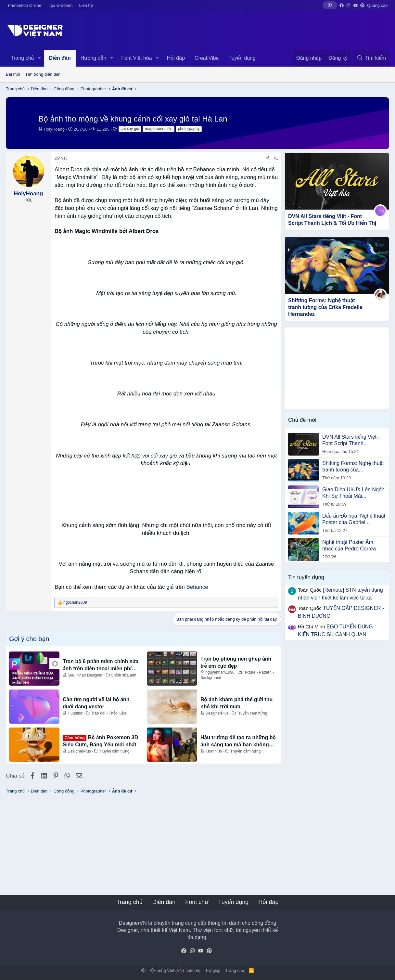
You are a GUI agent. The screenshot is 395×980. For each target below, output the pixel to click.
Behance (197, 587)
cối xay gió (130, 129)
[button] (330, 5)
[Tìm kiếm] (371, 58)
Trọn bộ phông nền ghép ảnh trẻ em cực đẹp (236, 662)
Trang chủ (22, 58)
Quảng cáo (377, 5)
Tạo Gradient (60, 5)
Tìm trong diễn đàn (43, 74)
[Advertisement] (337, 368)
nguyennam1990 (220, 672)
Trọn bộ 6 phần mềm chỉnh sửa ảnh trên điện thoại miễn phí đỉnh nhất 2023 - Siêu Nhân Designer (101, 666)
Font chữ (197, 902)
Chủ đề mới (302, 420)
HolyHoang (54, 129)
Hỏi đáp (176, 58)
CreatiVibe (207, 58)
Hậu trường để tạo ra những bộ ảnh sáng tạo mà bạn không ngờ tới (238, 742)
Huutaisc (75, 713)
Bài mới (13, 74)
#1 (276, 158)
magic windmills (159, 129)
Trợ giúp (213, 970)
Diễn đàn (60, 58)
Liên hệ (86, 5)
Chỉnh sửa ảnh (123, 675)
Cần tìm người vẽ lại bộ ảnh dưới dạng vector (96, 703)
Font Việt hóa (136, 58)
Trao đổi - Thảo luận (108, 713)
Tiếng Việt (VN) (167, 970)
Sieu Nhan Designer (85, 675)
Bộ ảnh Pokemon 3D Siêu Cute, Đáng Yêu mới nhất (100, 741)
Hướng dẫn (93, 58)
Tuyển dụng (242, 58)
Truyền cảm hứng (252, 713)
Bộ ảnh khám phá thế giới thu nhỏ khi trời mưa (236, 703)
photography (189, 129)
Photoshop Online (25, 5)
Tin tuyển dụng (306, 577)
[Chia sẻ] (267, 158)
